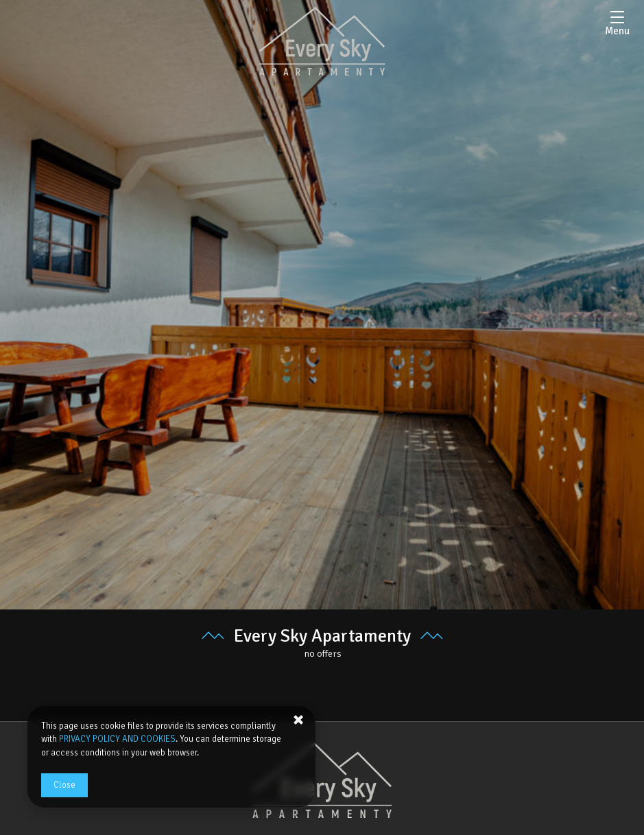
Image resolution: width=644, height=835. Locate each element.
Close (64, 785)
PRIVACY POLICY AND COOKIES (117, 739)
